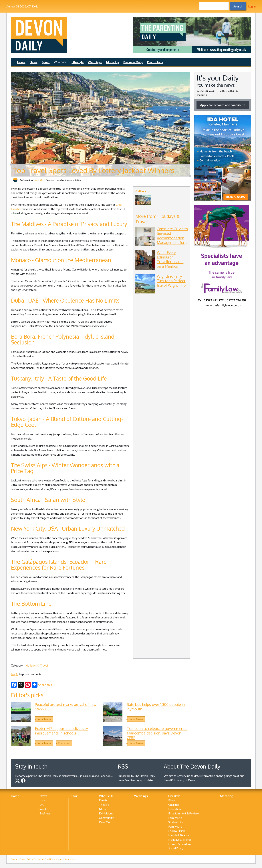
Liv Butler (39, 180)
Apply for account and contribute (223, 105)
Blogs (172, 800)
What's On (60, 62)
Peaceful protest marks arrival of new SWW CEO (66, 707)
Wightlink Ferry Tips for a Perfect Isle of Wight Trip (171, 281)
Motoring (113, 62)
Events (103, 800)
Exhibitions (106, 813)
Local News (44, 719)
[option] (192, 35)
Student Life (176, 822)
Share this (42, 685)
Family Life (175, 818)
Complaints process (66, 859)
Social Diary (176, 848)
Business (45, 813)
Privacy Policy (26, 859)
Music (103, 809)
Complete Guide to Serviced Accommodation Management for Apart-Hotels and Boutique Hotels (172, 240)
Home (21, 62)
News (33, 62)
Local (43, 800)
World (43, 809)
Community (106, 818)
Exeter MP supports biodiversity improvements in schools (61, 731)
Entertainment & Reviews (184, 813)
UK (42, 805)
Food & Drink (177, 831)
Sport (46, 62)
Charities (174, 805)
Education (64, 743)
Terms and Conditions (44, 859)
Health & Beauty (179, 835)
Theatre (104, 805)
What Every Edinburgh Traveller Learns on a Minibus (170, 259)
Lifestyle (78, 62)
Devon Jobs (155, 62)
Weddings (95, 62)
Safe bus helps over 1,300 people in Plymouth (156, 707)
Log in (252, 6)
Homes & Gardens (180, 844)
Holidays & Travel (37, 665)
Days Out (105, 822)
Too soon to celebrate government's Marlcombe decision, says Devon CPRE (157, 733)
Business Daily (133, 62)
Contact (15, 859)
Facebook (106, 776)
